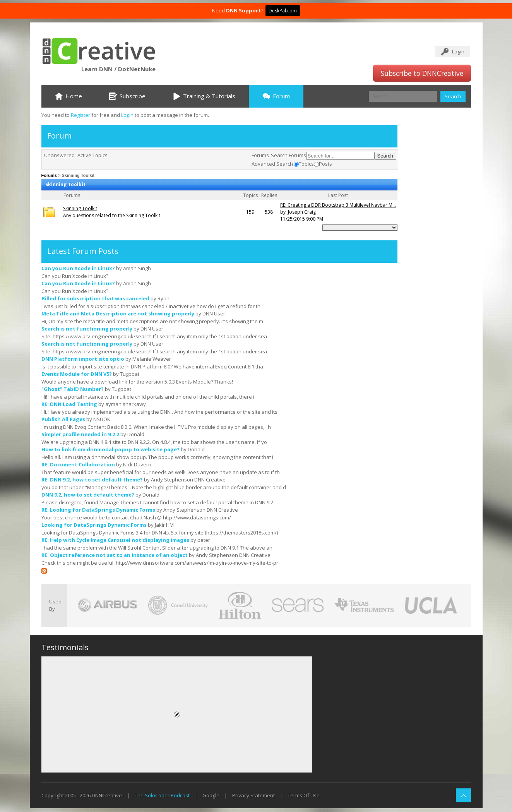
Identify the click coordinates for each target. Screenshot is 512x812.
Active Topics (92, 155)
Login (458, 51)
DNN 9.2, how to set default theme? (88, 495)
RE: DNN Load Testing (69, 404)
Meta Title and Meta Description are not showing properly (118, 313)
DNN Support (243, 10)
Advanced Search (272, 164)
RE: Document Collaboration (78, 464)
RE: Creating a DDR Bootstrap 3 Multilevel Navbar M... (338, 205)
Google (211, 795)
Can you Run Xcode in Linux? (78, 268)
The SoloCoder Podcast (162, 795)
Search (453, 96)
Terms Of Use (304, 795)
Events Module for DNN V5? (77, 374)
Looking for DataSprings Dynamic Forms (94, 525)
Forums (260, 155)
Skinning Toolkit (80, 208)
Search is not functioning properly (87, 329)
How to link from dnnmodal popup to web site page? (110, 449)
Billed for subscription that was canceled (95, 298)
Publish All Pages (63, 419)
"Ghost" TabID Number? (73, 389)
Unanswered (59, 155)
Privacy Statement (253, 795)
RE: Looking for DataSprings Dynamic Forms (98, 510)
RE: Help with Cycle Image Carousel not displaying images (115, 540)
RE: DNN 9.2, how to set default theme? (92, 480)
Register (80, 115)
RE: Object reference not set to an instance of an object (115, 555)
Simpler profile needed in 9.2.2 (80, 434)
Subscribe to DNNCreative (422, 73)
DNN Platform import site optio (83, 359)
